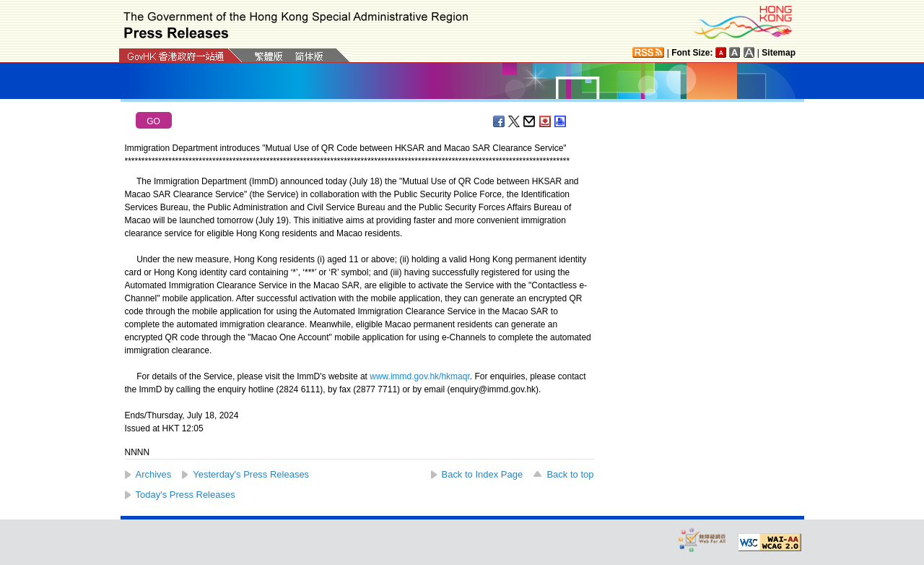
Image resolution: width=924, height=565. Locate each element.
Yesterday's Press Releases (251, 474)
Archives (154, 474)
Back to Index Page (483, 474)
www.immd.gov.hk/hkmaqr (420, 376)
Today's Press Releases (186, 495)
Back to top (570, 474)
